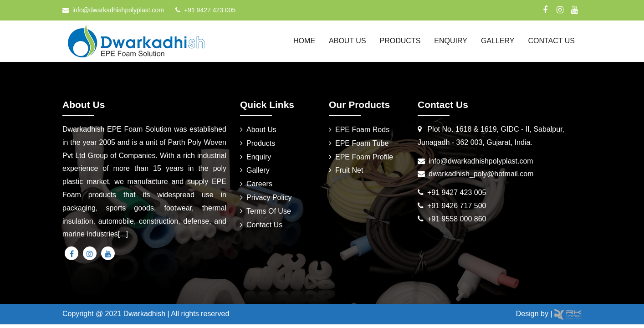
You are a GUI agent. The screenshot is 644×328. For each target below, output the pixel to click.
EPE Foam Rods (362, 130)
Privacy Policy (269, 197)
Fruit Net (349, 170)
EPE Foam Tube (362, 143)
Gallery (498, 41)
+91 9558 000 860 (457, 219)
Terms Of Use (269, 211)
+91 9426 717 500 (457, 206)
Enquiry (451, 41)
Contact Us (551, 41)
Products (400, 41)
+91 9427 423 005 (210, 10)
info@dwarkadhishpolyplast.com (118, 10)
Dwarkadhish (144, 314)
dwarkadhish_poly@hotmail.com (481, 174)
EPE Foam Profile (364, 157)
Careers (259, 184)
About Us (348, 41)
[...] (123, 234)
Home (304, 41)
